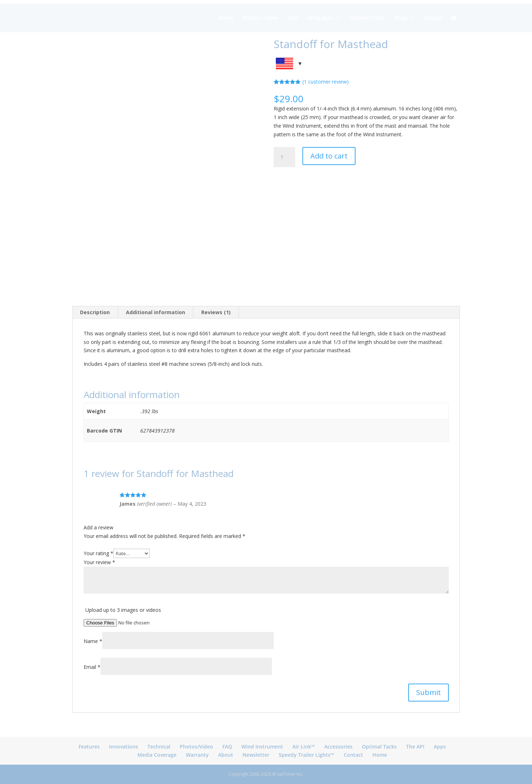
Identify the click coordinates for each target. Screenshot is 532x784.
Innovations (124, 747)
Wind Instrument (262, 747)
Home (226, 18)
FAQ (293, 18)
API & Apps (320, 18)
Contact (433, 18)
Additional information (156, 312)
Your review (99, 562)
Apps (440, 747)
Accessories (338, 747)
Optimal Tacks (368, 18)
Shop (401, 18)
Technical (159, 747)
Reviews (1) (216, 312)
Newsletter (256, 755)
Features (89, 747)
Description (95, 312)
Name (93, 641)
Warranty (197, 755)
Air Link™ (304, 747)
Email (92, 667)
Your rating (98, 553)
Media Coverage (157, 755)
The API (415, 747)
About (226, 755)
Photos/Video (196, 747)
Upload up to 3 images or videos (123, 610)
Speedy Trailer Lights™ (307, 755)
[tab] (95, 312)
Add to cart (329, 156)
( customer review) (326, 82)
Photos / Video (261, 18)
